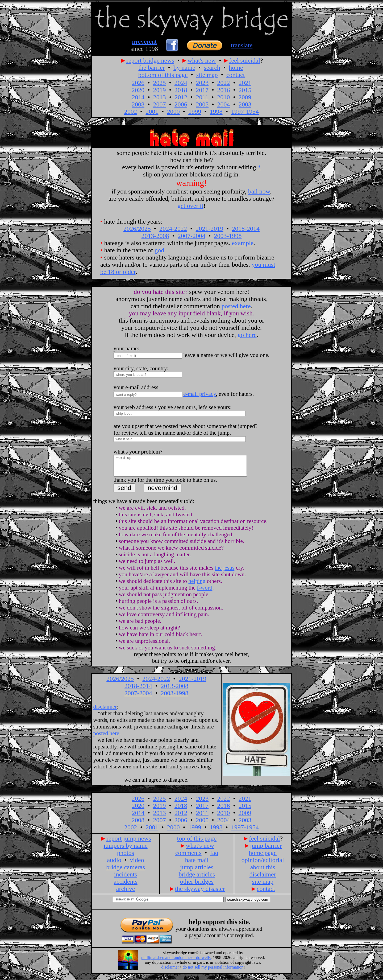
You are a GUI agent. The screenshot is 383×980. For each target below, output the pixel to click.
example (243, 243)
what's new (202, 60)
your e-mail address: (137, 387)
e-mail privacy (199, 394)
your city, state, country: (141, 368)
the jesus (224, 572)
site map (207, 75)
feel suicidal (245, 60)
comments (188, 857)
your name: (126, 348)
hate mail (197, 864)
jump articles (197, 871)
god (159, 250)
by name (184, 68)
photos (126, 857)
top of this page (197, 842)
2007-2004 (191, 236)
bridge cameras (126, 871)
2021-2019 (210, 229)
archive (126, 893)
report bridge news (150, 60)
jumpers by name (125, 850)
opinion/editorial (263, 864)
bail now (259, 191)
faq (214, 857)
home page (263, 857)
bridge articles (197, 878)
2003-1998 (228, 236)
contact (236, 75)
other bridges (197, 886)
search (212, 68)
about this (263, 871)
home (236, 68)
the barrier (151, 68)
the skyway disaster (200, 893)
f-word (205, 592)
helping (197, 585)
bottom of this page (163, 75)
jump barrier (266, 850)
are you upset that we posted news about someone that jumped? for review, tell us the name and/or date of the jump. (186, 429)
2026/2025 (137, 229)
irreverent (144, 42)
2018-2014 (246, 229)
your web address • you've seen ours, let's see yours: (173, 407)
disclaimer (105, 711)
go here (247, 335)
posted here (236, 306)
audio (114, 864)
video (137, 864)
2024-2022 (173, 229)
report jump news (129, 842)
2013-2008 (155, 236)
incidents (126, 878)
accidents (125, 886)
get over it (190, 206)
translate (242, 45)
